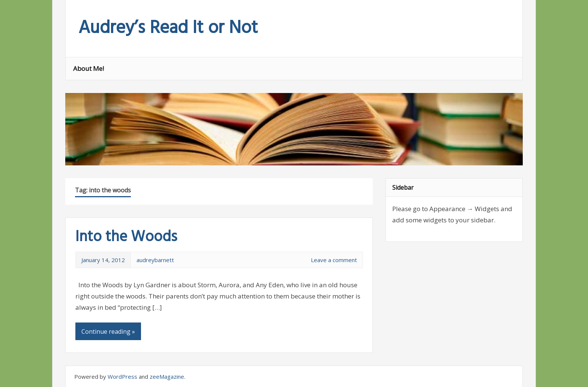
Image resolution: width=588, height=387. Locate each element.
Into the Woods (126, 237)
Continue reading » (108, 331)
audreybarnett (155, 260)
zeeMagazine (167, 376)
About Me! (88, 68)
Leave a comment (334, 260)
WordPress (122, 376)
